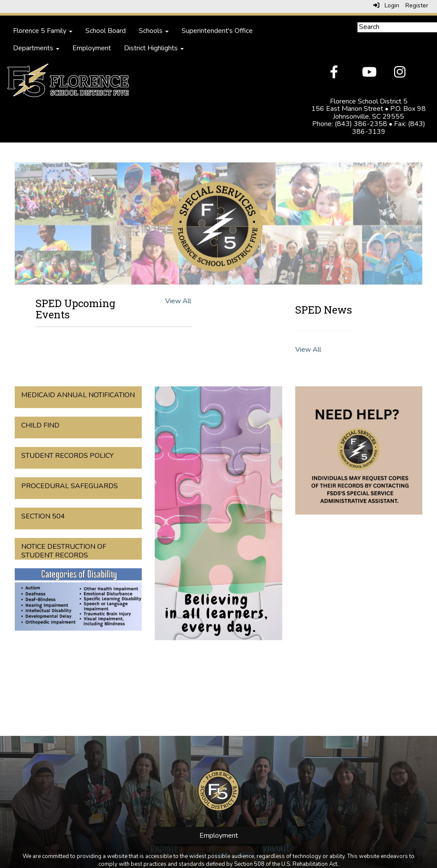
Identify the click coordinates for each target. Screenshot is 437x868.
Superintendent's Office (217, 31)
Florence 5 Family (43, 31)
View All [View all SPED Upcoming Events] (178, 301)
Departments (36, 48)
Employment (92, 48)
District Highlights (154, 48)
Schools (154, 31)
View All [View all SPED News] (308, 350)
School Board (106, 31)
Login (386, 5)
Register (417, 5)
